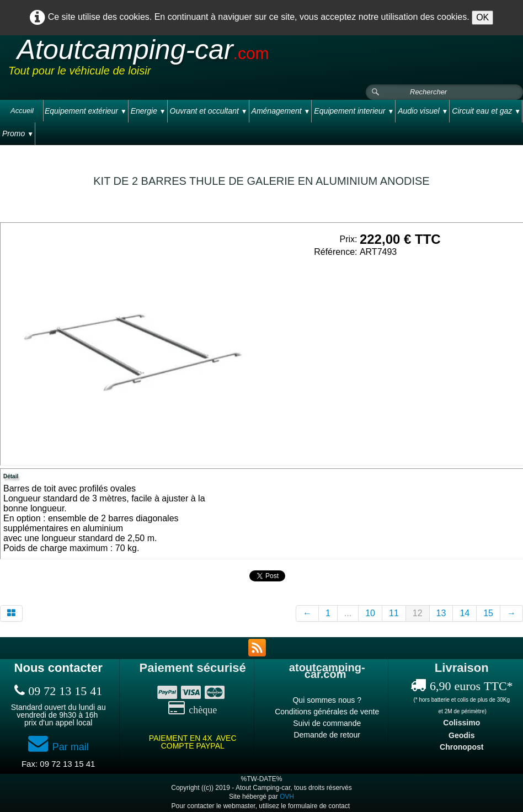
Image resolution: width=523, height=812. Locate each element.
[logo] (217, 60)
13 (441, 613)
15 (488, 613)
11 (394, 613)
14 (465, 613)
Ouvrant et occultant (209, 111)
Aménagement (281, 111)
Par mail (58, 747)
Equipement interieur (354, 111)
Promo (18, 133)
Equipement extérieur (86, 111)
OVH (287, 797)
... (348, 613)
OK (482, 17)
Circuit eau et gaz (486, 111)
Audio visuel (423, 111)
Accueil (22, 111)
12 (418, 613)
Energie (148, 111)
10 (370, 613)
